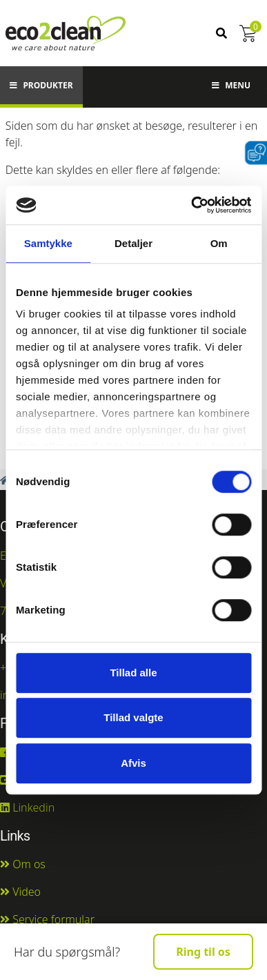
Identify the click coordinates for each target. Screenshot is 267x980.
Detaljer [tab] (133, 243)
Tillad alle (133, 673)
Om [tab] (219, 243)
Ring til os (203, 952)
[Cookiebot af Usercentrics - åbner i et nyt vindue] (191, 205)
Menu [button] (231, 85)
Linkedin (27, 807)
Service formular (47, 919)
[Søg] (221, 33)
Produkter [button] (41, 85)
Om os (23, 864)
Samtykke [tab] (48, 243)
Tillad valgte (133, 717)
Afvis (133, 763)
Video (20, 892)
